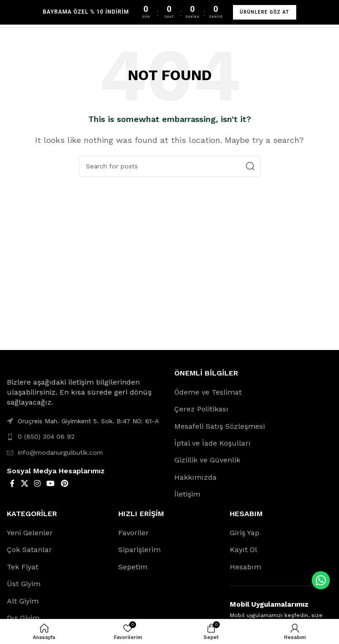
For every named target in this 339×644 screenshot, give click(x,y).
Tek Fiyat (23, 567)
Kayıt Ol (243, 550)
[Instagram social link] (37, 484)
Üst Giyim (24, 584)
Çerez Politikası (201, 409)
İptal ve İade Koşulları (213, 443)
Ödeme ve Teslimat (208, 392)
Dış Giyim (23, 618)
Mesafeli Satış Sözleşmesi (220, 426)
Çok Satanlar (29, 550)
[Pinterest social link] (64, 484)
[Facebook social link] (12, 484)
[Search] (170, 166)
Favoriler (134, 533)
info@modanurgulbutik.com (60, 452)
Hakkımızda (195, 477)
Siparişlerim (139, 550)
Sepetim (133, 567)
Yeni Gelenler (30, 533)
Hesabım (245, 567)
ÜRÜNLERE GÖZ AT (265, 12)
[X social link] (24, 484)
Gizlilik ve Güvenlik (207, 460)
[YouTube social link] (51, 484)
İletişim (187, 494)
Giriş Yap (245, 533)
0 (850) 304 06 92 (46, 436)
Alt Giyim (23, 601)
